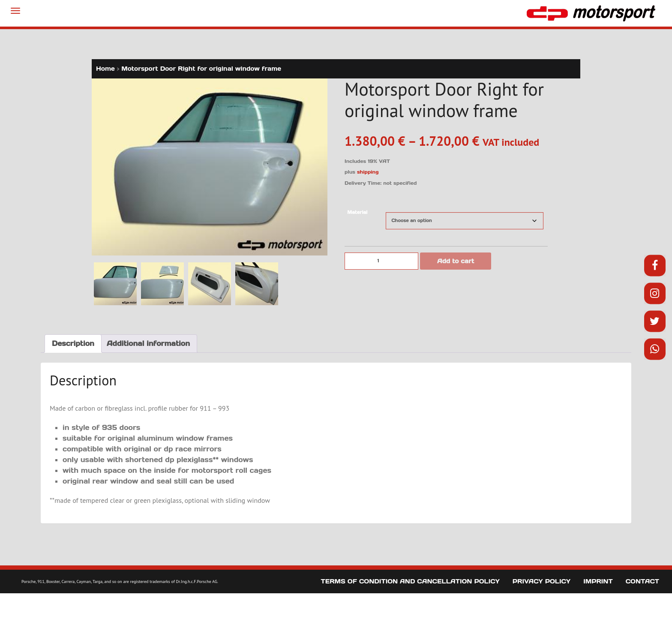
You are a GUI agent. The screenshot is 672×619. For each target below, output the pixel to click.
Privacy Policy (541, 581)
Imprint (598, 581)
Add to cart (456, 261)
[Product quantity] (381, 261)
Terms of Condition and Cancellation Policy (410, 581)
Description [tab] (73, 343)
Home (105, 69)
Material (357, 212)
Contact (642, 581)
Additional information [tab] (148, 343)
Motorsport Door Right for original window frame (201, 69)
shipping (368, 172)
